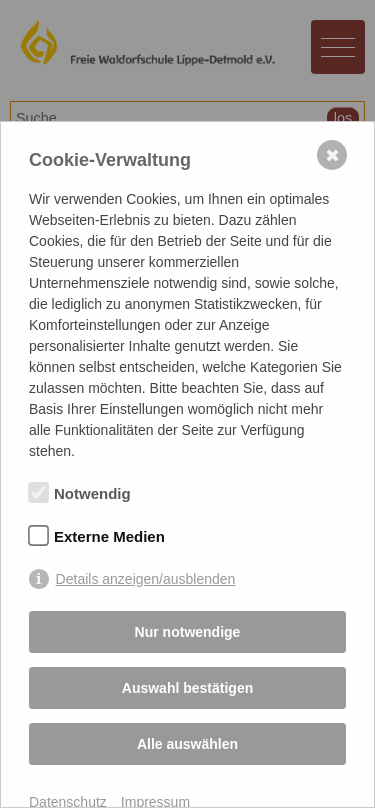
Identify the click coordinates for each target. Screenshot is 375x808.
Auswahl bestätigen (187, 688)
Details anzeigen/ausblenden (146, 579)
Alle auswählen (187, 744)
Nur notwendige (188, 632)
